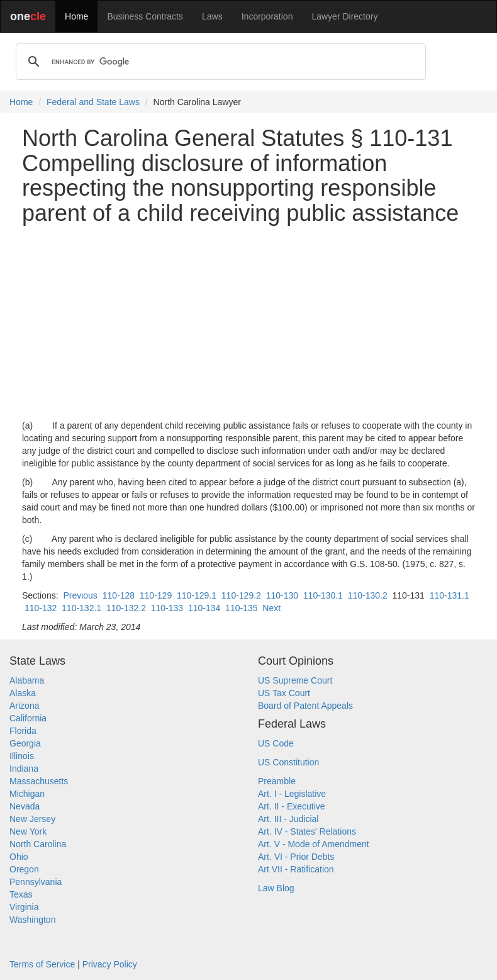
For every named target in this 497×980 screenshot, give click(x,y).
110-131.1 (450, 595)
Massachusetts (39, 781)
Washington (32, 920)
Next (271, 608)
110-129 (156, 595)
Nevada (25, 806)
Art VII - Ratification (296, 869)
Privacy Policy (110, 964)
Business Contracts (145, 16)
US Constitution (288, 762)
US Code (276, 743)
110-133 (167, 608)
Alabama (27, 680)
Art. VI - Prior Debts (296, 857)
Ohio (19, 857)
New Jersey (32, 819)
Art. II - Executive (292, 806)
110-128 (119, 595)
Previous (80, 595)
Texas (21, 894)
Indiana (24, 769)
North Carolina (38, 844)
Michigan (27, 794)
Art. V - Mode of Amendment (314, 844)
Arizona (24, 706)
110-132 (41, 608)
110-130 (282, 595)
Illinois (22, 756)
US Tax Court (284, 693)
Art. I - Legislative (292, 794)
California (28, 718)
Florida (23, 731)
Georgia (25, 743)
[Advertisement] (248, 322)
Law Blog (276, 888)
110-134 (204, 608)
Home (76, 16)
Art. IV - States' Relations (307, 831)
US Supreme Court (295, 680)
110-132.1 (81, 608)
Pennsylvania (36, 882)
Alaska (23, 693)
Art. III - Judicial (288, 819)
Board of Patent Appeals (305, 706)
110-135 (241, 608)
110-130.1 (323, 595)
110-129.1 (197, 595)
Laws (212, 16)
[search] (219, 62)
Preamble (277, 781)
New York (28, 831)
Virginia (24, 907)
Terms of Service (42, 964)
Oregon (24, 869)
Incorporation (267, 16)
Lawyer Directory (344, 16)
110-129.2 (241, 595)
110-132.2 (126, 608)
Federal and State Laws (93, 102)
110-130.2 (368, 595)
